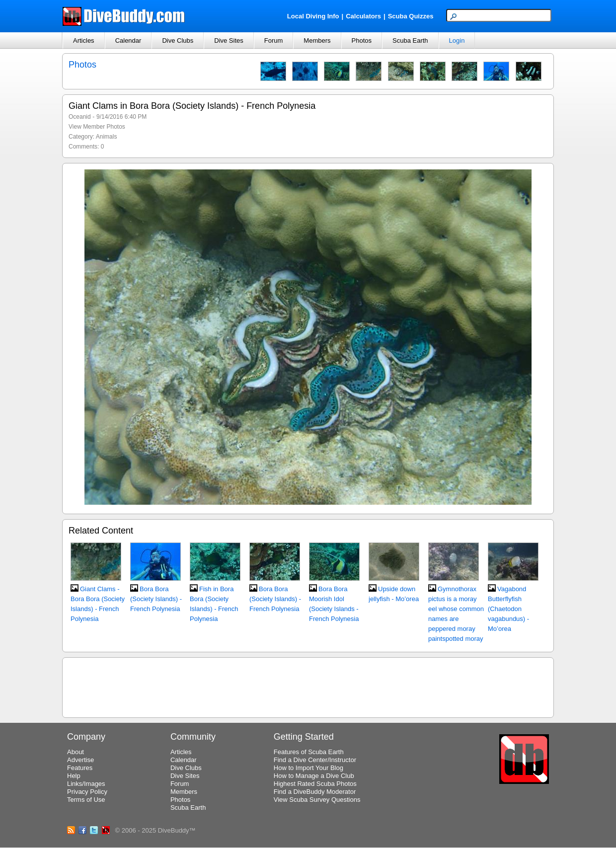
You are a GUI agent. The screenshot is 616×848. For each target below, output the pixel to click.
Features (80, 768)
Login (457, 40)
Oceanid (80, 117)
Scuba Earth (410, 40)
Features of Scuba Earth (309, 752)
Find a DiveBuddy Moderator (315, 792)
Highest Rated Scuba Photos (315, 784)
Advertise (80, 760)
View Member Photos (97, 127)
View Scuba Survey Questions (317, 800)
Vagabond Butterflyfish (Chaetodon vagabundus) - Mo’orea (508, 609)
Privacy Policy (87, 792)
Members (317, 40)
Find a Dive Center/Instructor (315, 760)
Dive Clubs (178, 40)
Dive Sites (229, 40)
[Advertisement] (308, 686)
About (76, 752)
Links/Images (86, 784)
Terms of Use (86, 800)
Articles (84, 40)
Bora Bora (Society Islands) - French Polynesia (156, 599)
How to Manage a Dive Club (314, 776)
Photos (362, 40)
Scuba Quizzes (411, 16)
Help (74, 776)
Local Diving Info (313, 16)
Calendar (128, 40)
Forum (274, 40)
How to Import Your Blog (308, 768)
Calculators (363, 16)
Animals (107, 137)
